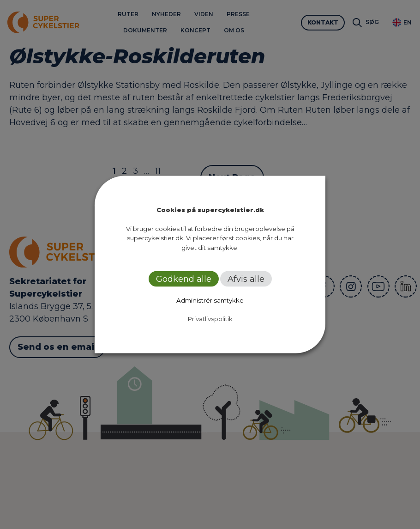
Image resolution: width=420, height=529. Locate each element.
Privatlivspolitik (210, 319)
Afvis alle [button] (246, 279)
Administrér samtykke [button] (210, 300)
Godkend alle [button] (184, 279)
